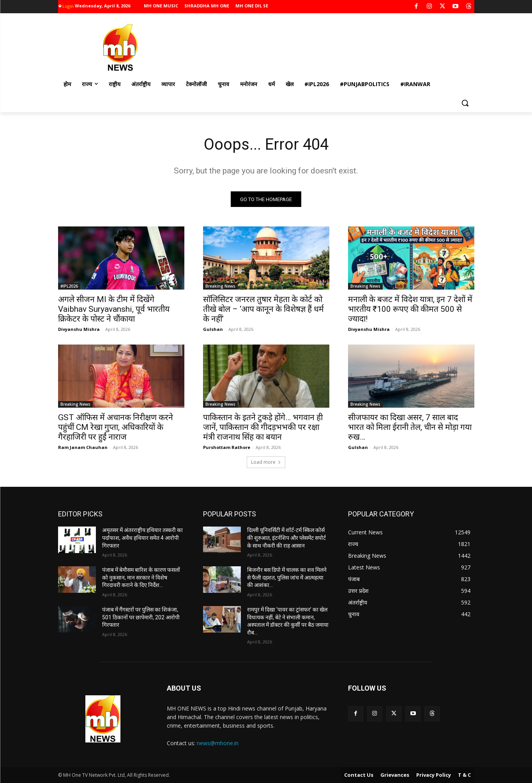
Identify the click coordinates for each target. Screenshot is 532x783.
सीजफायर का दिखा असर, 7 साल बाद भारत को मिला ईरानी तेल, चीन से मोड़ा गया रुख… (410, 428)
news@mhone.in (218, 743)
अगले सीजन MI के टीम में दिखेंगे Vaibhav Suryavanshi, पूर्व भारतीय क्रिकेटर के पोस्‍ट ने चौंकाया (114, 309)
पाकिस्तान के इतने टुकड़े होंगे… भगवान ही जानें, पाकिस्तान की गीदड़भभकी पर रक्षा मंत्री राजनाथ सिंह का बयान (263, 428)
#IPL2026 (69, 286)
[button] (465, 103)
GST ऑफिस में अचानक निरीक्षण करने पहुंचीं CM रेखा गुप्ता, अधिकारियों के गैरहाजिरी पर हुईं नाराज (116, 428)
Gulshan (213, 330)
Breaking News (220, 286)
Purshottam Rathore (227, 448)
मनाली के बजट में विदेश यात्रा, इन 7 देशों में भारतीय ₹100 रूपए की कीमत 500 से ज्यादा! (410, 309)
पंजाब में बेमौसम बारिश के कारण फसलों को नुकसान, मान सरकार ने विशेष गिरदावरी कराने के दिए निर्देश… (141, 577)
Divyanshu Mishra (79, 330)
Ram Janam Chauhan (83, 448)
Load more (266, 462)
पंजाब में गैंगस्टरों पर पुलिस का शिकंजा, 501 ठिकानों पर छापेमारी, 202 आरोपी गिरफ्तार (141, 617)
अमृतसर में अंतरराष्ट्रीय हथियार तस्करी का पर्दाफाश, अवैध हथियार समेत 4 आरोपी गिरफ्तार (142, 538)
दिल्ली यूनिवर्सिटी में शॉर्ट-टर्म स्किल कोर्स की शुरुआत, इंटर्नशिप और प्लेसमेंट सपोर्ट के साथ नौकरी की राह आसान (286, 538)
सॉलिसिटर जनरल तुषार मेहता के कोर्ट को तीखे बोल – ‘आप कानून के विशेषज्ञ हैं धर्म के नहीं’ (263, 309)
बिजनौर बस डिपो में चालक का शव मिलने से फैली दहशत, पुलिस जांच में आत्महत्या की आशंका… (287, 577)
